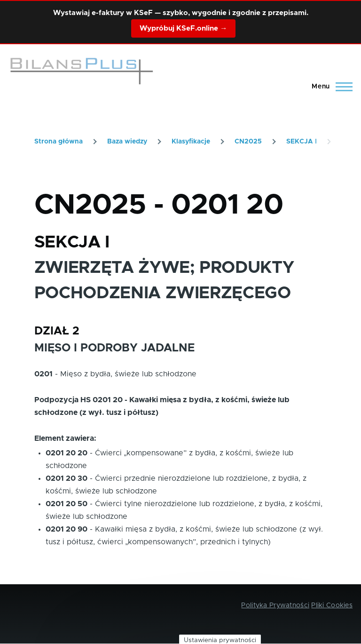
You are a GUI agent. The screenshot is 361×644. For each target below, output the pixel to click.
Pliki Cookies (332, 605)
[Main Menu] (329, 87)
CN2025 (248, 142)
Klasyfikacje (191, 142)
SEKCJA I (302, 142)
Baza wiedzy (127, 142)
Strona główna (59, 142)
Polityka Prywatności (275, 605)
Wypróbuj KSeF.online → (183, 28)
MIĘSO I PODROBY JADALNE (114, 348)
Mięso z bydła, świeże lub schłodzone (128, 374)
